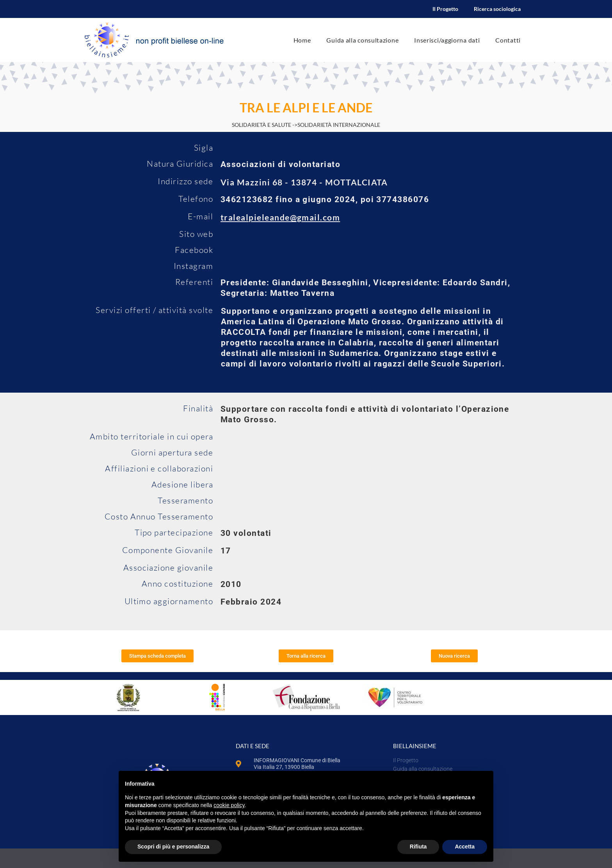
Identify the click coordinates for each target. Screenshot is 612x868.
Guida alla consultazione (362, 40)
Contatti (508, 40)
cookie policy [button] (229, 805)
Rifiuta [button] (418, 847)
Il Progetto (445, 9)
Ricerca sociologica (497, 9)
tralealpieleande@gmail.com (280, 217)
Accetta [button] (465, 847)
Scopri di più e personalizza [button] (173, 847)
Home (302, 40)
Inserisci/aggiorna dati (447, 40)
